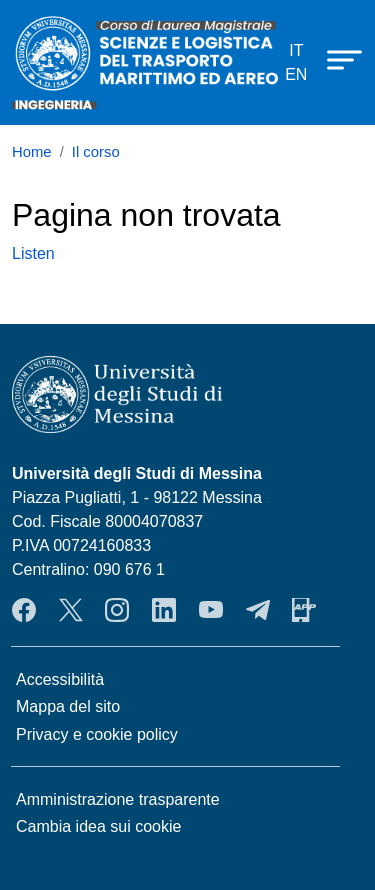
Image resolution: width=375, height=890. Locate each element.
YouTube (211, 610)
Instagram (117, 610)
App (304, 610)
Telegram (258, 610)
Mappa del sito (68, 706)
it (296, 50)
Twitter (71, 610)
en (296, 74)
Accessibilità (60, 679)
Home (32, 152)
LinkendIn (164, 610)
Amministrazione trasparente (118, 799)
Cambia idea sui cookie (98, 826)
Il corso (96, 152)
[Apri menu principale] (335, 59)
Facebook (24, 610)
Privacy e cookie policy (97, 734)
